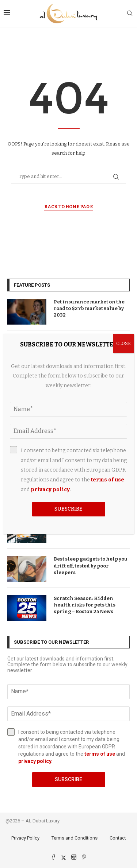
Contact (118, 838)
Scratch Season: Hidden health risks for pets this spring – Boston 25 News (85, 605)
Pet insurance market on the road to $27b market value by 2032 (89, 308)
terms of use (100, 754)
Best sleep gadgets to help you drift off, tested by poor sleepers (91, 565)
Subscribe (68, 779)
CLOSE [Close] (123, 344)
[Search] (130, 14)
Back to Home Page (68, 207)
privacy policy (35, 761)
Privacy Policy (25, 838)
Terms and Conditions (75, 838)
